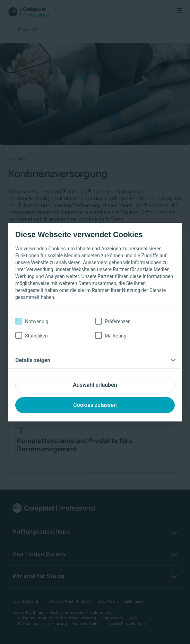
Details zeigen (33, 360)
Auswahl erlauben (95, 385)
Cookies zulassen (95, 405)
